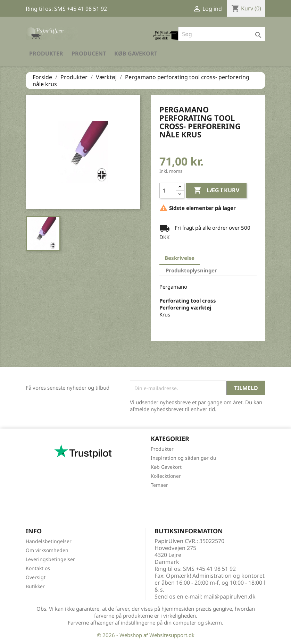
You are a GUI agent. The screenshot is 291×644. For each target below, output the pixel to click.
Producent (89, 53)
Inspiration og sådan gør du (184, 458)
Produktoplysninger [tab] (191, 270)
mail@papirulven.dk (230, 596)
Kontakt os (38, 568)
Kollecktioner (166, 476)
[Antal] (168, 190)
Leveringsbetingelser (50, 559)
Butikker (35, 586)
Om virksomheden (47, 550)
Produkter (46, 53)
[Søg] (222, 34)
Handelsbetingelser (49, 541)
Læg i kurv (216, 190)
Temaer (159, 485)
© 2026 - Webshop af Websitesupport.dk (146, 635)
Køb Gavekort (136, 53)
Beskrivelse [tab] (180, 258)
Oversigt (36, 577)
